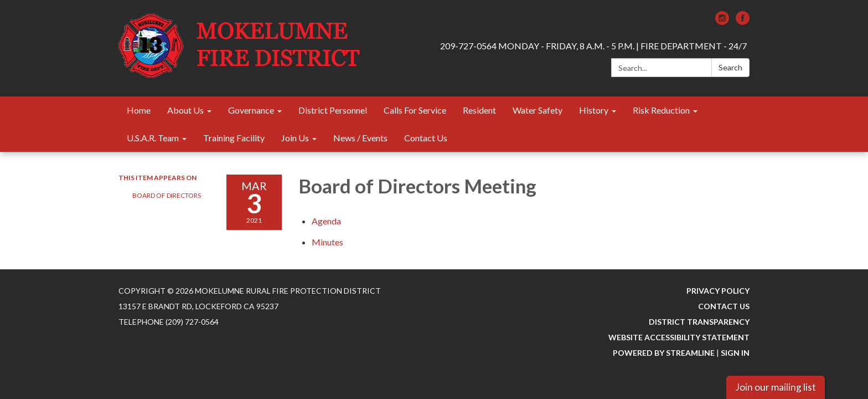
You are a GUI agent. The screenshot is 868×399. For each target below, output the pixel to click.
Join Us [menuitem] (295, 138)
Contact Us (724, 306)
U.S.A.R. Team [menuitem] (153, 138)
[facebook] (743, 21)
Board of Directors (167, 195)
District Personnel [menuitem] (333, 110)
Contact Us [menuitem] (426, 138)
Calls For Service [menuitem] (415, 110)
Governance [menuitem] (251, 110)
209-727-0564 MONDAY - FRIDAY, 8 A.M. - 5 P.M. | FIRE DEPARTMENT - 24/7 (593, 46)
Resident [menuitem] (479, 110)
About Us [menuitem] (185, 110)
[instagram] (722, 21)
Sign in (735, 353)
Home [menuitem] (139, 110)
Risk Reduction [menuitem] (661, 110)
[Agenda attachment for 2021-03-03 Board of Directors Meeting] (326, 221)
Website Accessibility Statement (679, 337)
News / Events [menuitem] (360, 138)
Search (730, 67)
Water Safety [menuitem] (538, 110)
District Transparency (699, 322)
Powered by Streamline (664, 353)
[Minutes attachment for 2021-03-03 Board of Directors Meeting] (327, 242)
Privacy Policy (718, 291)
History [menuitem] (594, 110)
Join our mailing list (776, 387)
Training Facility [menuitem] (234, 138)
